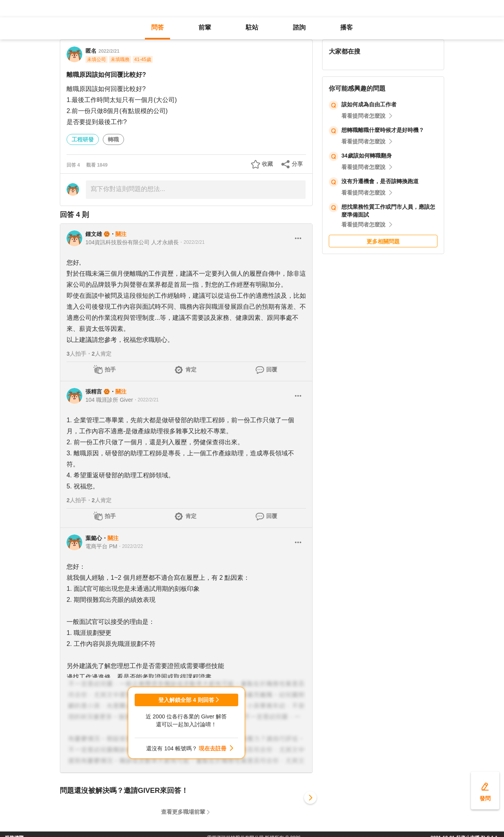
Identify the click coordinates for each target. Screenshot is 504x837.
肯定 (191, 369)
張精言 (94, 392)
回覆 (272, 369)
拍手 (110, 369)
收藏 (267, 164)
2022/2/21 (109, 51)
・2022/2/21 (192, 242)
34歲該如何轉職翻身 (367, 156)
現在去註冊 (213, 748)
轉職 (113, 139)
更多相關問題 (383, 241)
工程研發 (83, 139)
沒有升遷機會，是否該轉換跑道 (380, 181)
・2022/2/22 (130, 546)
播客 (346, 27)
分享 (297, 164)
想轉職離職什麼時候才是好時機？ (383, 130)
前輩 (205, 27)
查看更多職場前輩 (183, 812)
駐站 (252, 27)
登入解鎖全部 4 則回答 (186, 700)
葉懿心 (94, 538)
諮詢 (299, 27)
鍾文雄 (94, 234)
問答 (157, 27)
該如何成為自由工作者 (369, 104)
